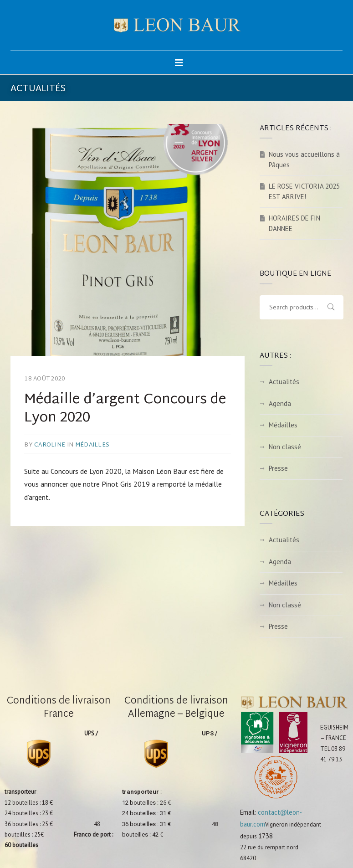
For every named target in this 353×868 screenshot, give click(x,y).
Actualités (284, 382)
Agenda (280, 403)
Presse (278, 468)
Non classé (285, 447)
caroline (50, 445)
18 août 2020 (45, 379)
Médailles (92, 445)
